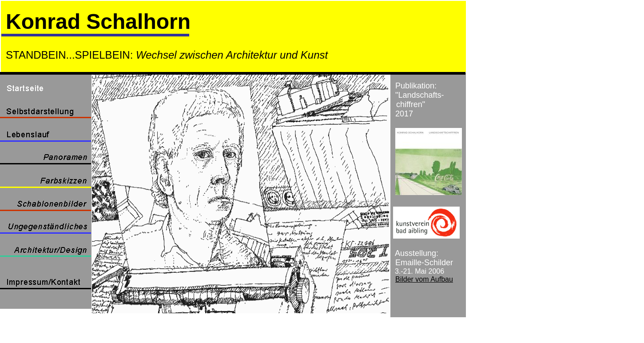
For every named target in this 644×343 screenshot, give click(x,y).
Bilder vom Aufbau (424, 279)
